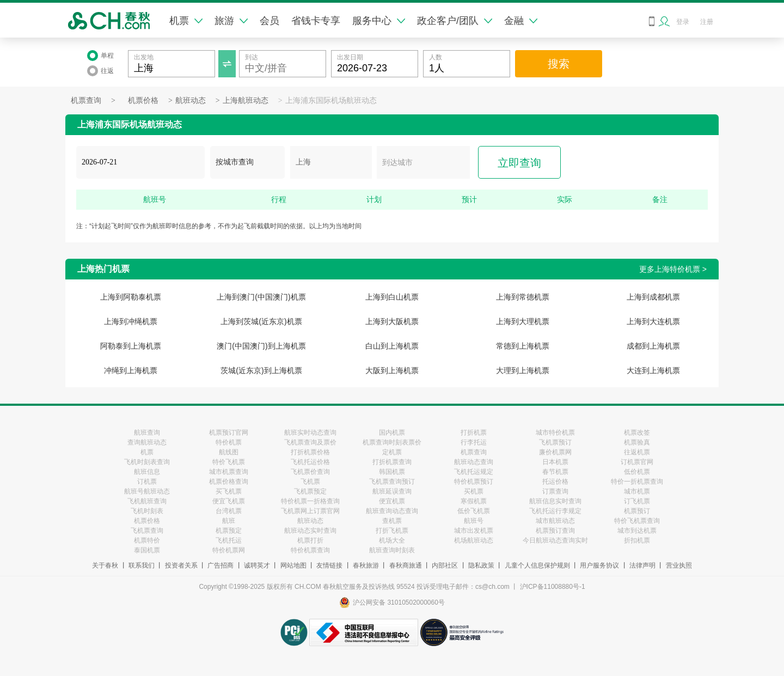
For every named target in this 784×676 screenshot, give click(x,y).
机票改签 (637, 433)
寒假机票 (474, 501)
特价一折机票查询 (637, 482)
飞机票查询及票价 (310, 442)
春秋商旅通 (406, 565)
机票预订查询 (555, 531)
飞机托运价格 (310, 462)
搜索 (559, 64)
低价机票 (637, 472)
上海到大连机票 (653, 321)
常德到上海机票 (523, 346)
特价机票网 (229, 550)
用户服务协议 (599, 565)
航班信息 (147, 472)
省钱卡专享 (316, 21)
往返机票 (637, 452)
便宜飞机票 (229, 501)
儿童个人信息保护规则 (537, 565)
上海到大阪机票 (392, 321)
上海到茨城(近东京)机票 (261, 321)
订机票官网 (637, 462)
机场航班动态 (474, 540)
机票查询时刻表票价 (392, 442)
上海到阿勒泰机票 (131, 297)
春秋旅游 (366, 565)
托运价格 (555, 482)
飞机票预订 (555, 442)
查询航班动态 (147, 442)
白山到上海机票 (392, 346)
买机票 (474, 491)
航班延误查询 (392, 491)
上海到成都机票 (653, 297)
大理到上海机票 (523, 370)
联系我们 (142, 565)
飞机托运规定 (474, 472)
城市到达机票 (637, 531)
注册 (707, 22)
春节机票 (555, 472)
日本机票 (555, 462)
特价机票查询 (310, 550)
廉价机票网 (555, 452)
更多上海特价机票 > (673, 269)
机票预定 (229, 531)
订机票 (147, 482)
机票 (186, 21)
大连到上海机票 (653, 370)
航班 (229, 521)
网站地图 (293, 565)
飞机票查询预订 (392, 482)
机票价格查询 (229, 482)
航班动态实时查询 (310, 531)
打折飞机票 (392, 531)
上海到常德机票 (523, 297)
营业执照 (679, 565)
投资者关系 (181, 565)
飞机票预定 (310, 491)
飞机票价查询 (310, 472)
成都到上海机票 (653, 346)
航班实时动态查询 (310, 433)
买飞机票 (229, 491)
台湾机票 (229, 511)
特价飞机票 (229, 462)
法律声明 (642, 565)
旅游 (231, 21)
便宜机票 (392, 501)
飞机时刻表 (147, 511)
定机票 (392, 452)
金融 (521, 21)
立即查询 (519, 163)
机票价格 (143, 101)
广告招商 (220, 565)
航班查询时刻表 (392, 550)
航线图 (229, 452)
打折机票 (474, 433)
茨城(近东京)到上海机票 (261, 370)
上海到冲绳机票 (131, 321)
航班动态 (191, 101)
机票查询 (86, 101)
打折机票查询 (392, 462)
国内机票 (392, 433)
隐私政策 (481, 565)
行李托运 (474, 442)
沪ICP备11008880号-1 (553, 587)
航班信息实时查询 (555, 501)
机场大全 (392, 540)
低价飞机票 (474, 511)
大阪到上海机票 (392, 370)
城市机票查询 (229, 472)
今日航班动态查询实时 (555, 540)
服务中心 (379, 21)
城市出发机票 (474, 531)
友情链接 (329, 565)
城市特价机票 (555, 433)
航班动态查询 (474, 462)
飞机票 (310, 482)
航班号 (474, 521)
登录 (683, 22)
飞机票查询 (147, 531)
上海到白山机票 (392, 297)
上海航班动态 (246, 101)
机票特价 (147, 540)
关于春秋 (105, 565)
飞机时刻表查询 (147, 462)
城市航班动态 (555, 521)
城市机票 (637, 491)
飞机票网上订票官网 (310, 511)
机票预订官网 (229, 433)
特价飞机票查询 (637, 521)
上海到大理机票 (523, 321)
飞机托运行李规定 (555, 511)
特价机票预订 (474, 482)
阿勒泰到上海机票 (131, 346)
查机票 (392, 521)
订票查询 (555, 491)
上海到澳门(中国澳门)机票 (261, 297)
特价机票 (229, 442)
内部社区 (445, 565)
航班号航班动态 (147, 491)
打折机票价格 (310, 452)
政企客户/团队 (455, 21)
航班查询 (147, 433)
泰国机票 (147, 550)
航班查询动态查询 (392, 511)
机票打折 (310, 540)
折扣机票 (637, 540)
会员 (269, 21)
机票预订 (637, 511)
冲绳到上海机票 (131, 370)
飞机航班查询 (147, 501)
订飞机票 (637, 501)
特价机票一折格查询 (310, 501)
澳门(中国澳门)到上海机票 (261, 346)
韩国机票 (392, 472)
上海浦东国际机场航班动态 (331, 101)
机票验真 (637, 442)
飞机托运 (229, 540)
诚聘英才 (257, 565)
